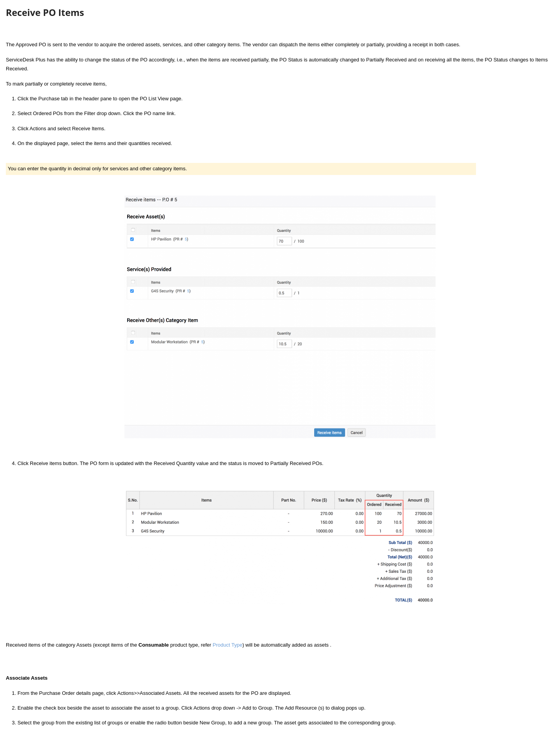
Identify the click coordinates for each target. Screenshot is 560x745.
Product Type (227, 645)
